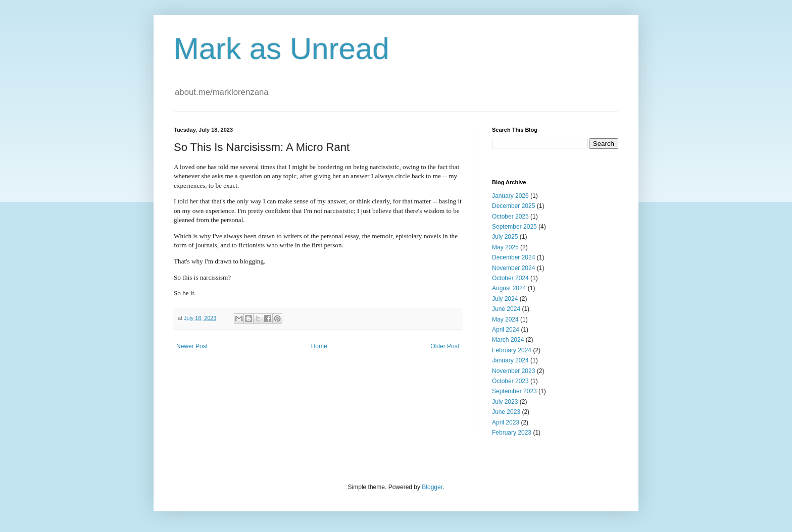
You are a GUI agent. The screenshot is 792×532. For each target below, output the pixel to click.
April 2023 (506, 422)
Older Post (445, 346)
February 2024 (512, 350)
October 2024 (510, 278)
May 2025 (505, 247)
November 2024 (513, 268)
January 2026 (510, 196)
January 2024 (510, 360)
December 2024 (513, 257)
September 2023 (514, 391)
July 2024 (505, 299)
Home (319, 346)
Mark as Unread (282, 49)
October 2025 (510, 217)
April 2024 (506, 330)
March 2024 (508, 340)
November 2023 (513, 371)
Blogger (432, 487)
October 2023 (510, 381)
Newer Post (192, 346)
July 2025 (505, 237)
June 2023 (506, 412)
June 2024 (506, 309)
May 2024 (505, 320)
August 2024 (509, 288)
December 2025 (513, 206)
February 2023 (512, 433)
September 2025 (514, 227)
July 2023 (505, 402)
